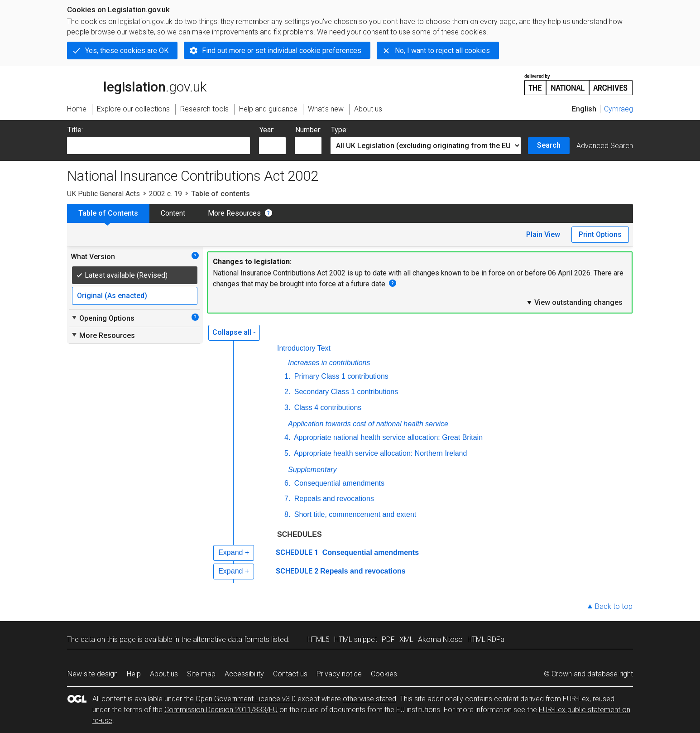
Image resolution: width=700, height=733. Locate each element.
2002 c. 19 (165, 194)
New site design (93, 674)
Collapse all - (234, 332)
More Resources (234, 213)
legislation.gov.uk (137, 84)
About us (164, 674)
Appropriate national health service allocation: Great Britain (387, 437)
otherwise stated (369, 699)
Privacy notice (339, 674)
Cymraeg (618, 109)
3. (287, 407)
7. (287, 499)
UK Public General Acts (103, 194)
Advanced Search (605, 146)
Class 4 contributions (327, 407)
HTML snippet (356, 639)
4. (287, 437)
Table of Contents (108, 213)
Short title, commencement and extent (354, 514)
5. (287, 453)
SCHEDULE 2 (297, 571)
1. (287, 376)
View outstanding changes (574, 302)
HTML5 (319, 639)
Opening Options (103, 318)
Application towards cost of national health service (368, 424)
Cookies (384, 674)
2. (287, 392)
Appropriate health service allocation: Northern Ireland (379, 453)
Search (549, 145)
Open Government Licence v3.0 (246, 699)
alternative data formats (231, 639)
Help (134, 674)
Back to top (614, 606)
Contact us (290, 674)
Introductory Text (304, 348)
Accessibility (244, 674)
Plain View (543, 234)
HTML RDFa (486, 639)
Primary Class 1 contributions (340, 376)
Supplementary (312, 470)
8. (287, 514)
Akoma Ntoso (440, 639)
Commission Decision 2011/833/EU (221, 710)
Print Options (600, 234)
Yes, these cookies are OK (127, 51)
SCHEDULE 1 (297, 552)
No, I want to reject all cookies (442, 51)
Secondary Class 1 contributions (345, 392)
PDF (388, 639)
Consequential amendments (338, 483)
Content (173, 213)
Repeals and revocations (333, 499)
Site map (201, 674)
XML (406, 639)
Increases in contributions (329, 363)
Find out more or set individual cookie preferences (282, 51)
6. (287, 483)
